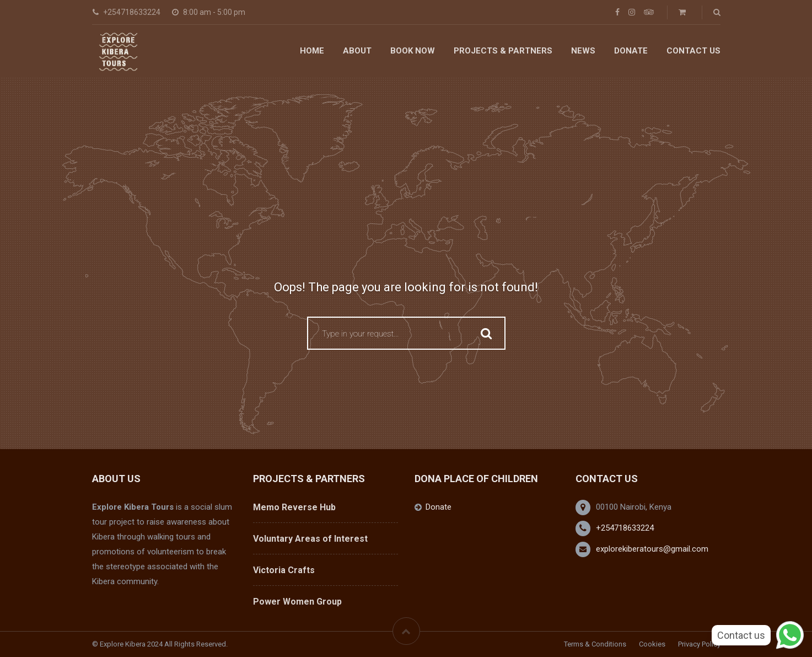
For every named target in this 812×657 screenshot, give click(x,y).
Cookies (652, 644)
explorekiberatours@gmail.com (652, 549)
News (583, 51)
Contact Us (693, 51)
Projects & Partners (503, 51)
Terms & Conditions (595, 644)
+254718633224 (625, 528)
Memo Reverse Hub (294, 507)
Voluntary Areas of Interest (310, 539)
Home (312, 51)
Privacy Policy (699, 644)
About (357, 51)
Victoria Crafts (284, 570)
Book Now (413, 51)
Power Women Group (297, 602)
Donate (631, 51)
